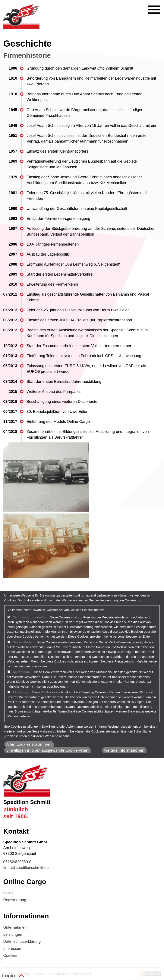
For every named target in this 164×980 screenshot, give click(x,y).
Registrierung (15, 900)
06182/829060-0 (17, 862)
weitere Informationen (124, 750)
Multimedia (21, 672)
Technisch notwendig (29, 617)
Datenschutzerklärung (22, 941)
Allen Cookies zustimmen (29, 744)
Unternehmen (15, 927)
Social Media (23, 642)
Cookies (10, 956)
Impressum (13, 949)
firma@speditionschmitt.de (26, 868)
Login (8, 893)
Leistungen (13, 934)
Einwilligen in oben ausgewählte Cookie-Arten (47, 750)
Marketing (21, 692)
